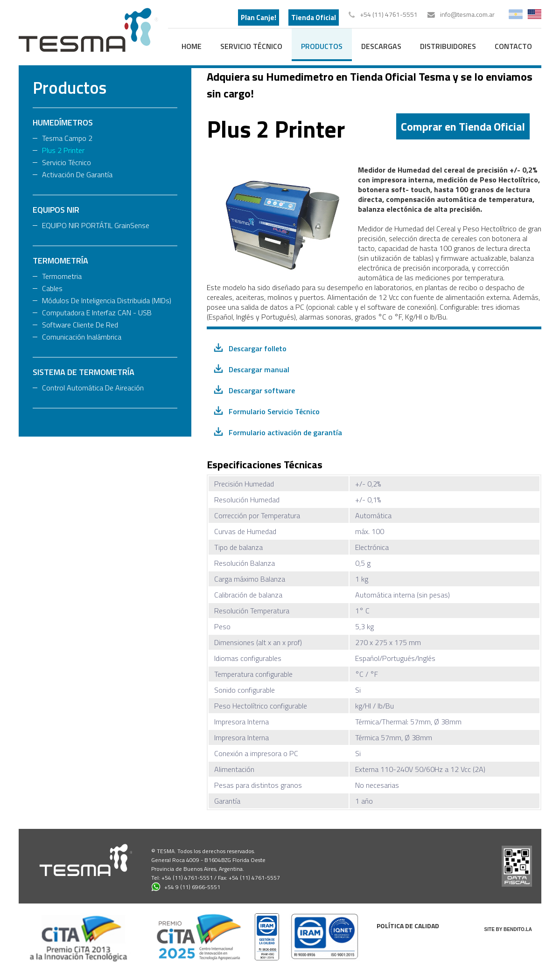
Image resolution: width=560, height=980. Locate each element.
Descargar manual (259, 369)
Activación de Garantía (77, 174)
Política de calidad (408, 926)
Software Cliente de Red (80, 325)
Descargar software (262, 390)
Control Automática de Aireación (93, 388)
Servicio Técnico (251, 46)
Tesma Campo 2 (67, 138)
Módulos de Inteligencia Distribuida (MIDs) (107, 300)
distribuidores (448, 46)
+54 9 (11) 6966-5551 (186, 887)
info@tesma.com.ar (467, 14)
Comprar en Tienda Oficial (463, 126)
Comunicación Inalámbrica (82, 337)
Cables (52, 288)
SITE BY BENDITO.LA (508, 929)
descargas (381, 46)
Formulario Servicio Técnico (274, 411)
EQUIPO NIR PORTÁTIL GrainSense (96, 225)
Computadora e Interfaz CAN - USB (97, 313)
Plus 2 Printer (63, 150)
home (192, 46)
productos (322, 46)
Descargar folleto (258, 348)
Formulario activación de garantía (285, 432)
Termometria (62, 276)
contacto (513, 46)
